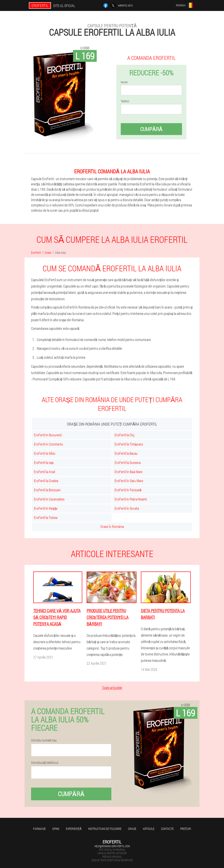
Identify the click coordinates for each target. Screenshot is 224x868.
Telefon (125, 101)
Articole (149, 829)
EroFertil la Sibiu (45, 453)
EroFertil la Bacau (126, 453)
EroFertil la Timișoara (129, 444)
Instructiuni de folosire (105, 829)
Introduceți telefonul (45, 763)
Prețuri (186, 829)
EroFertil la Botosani (47, 490)
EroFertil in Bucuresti (48, 435)
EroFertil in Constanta (48, 444)
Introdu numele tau (44, 740)
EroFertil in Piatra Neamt (131, 499)
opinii (56, 829)
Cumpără (151, 129)
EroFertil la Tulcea (46, 517)
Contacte (167, 829)
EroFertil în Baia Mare (129, 472)
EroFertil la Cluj (124, 435)
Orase (132, 829)
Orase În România (112, 526)
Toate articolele (112, 688)
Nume (124, 82)
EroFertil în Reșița (46, 508)
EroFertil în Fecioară (128, 490)
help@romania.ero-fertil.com (112, 846)
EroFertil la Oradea (46, 481)
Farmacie (39, 829)
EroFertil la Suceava (128, 462)
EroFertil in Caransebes (49, 499)
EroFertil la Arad (45, 472)
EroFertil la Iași (44, 462)
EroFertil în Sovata (127, 508)
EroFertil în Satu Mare (129, 481)
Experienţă (74, 829)
